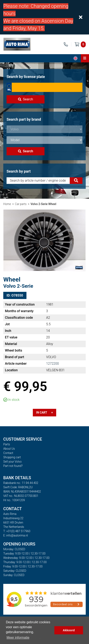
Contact (8, 453)
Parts (7, 444)
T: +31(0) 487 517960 (17, 531)
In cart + (44, 413)
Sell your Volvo (12, 462)
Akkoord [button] (69, 630)
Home (7, 204)
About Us (9, 449)
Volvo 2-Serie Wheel (43, 204)
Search (26, 99)
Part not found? (13, 466)
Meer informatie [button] (18, 638)
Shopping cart (12, 457)
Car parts (21, 204)
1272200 (52, 364)
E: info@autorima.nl (16, 535)
